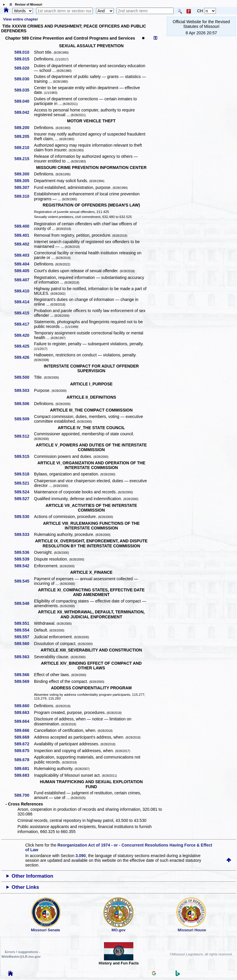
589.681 (24, 769)
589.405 (24, 271)
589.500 (24, 377)
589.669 (24, 737)
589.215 (24, 159)
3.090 (81, 856)
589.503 (24, 390)
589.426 (24, 357)
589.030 (24, 79)
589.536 (24, 552)
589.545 (24, 581)
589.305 (24, 181)
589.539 (24, 559)
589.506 (24, 404)
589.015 (24, 59)
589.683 (24, 775)
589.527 (24, 499)
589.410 (24, 291)
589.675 (24, 751)
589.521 (24, 483)
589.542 (24, 566)
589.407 (24, 280)
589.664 (24, 721)
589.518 (24, 474)
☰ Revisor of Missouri (24, 5)
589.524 (24, 492)
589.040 (24, 101)
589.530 (24, 517)
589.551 (24, 623)
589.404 (24, 264)
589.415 (24, 313)
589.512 (24, 436)
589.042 (24, 112)
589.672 (24, 744)
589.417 (24, 324)
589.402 (24, 244)
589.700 (24, 795)
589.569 (24, 681)
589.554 (24, 630)
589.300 (24, 174)
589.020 (24, 68)
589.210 (24, 148)
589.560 (24, 644)
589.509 (24, 419)
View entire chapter (20, 19)
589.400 (24, 226)
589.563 (24, 657)
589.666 (24, 730)
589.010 (24, 52)
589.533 (24, 534)
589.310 (24, 196)
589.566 (24, 675)
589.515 (24, 456)
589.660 (24, 706)
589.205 (24, 136)
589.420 (24, 335)
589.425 (24, 346)
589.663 (24, 712)
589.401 (24, 235)
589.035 (24, 90)
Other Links (25, 887)
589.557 (24, 637)
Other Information (33, 876)
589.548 (24, 603)
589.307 (24, 187)
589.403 (24, 255)
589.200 (24, 128)
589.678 (24, 760)
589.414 (24, 302)
